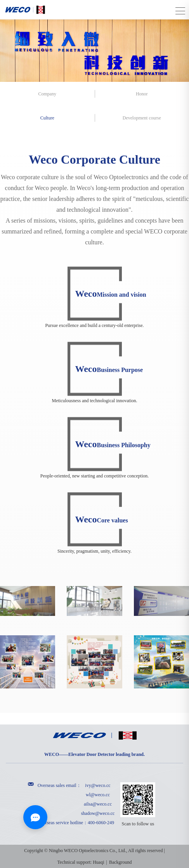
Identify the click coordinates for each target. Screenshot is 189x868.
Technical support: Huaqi (81, 862)
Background (121, 862)
